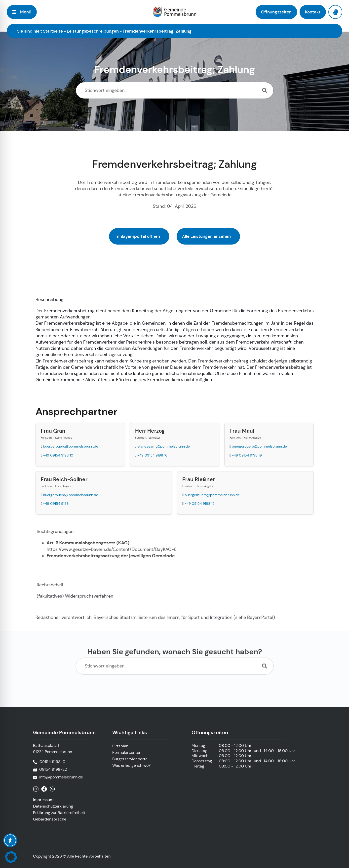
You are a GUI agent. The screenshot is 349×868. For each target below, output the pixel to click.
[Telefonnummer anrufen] (49, 762)
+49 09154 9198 (56, 504)
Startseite (53, 31)
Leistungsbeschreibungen (93, 31)
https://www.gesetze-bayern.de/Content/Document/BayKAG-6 (116, 549)
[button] (11, 857)
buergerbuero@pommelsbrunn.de (71, 446)
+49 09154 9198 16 (152, 455)
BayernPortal (260, 622)
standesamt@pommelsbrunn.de (164, 446)
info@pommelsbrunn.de (61, 777)
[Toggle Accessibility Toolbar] (10, 840)
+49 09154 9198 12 (199, 504)
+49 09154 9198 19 (247, 455)
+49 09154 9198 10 (58, 455)
